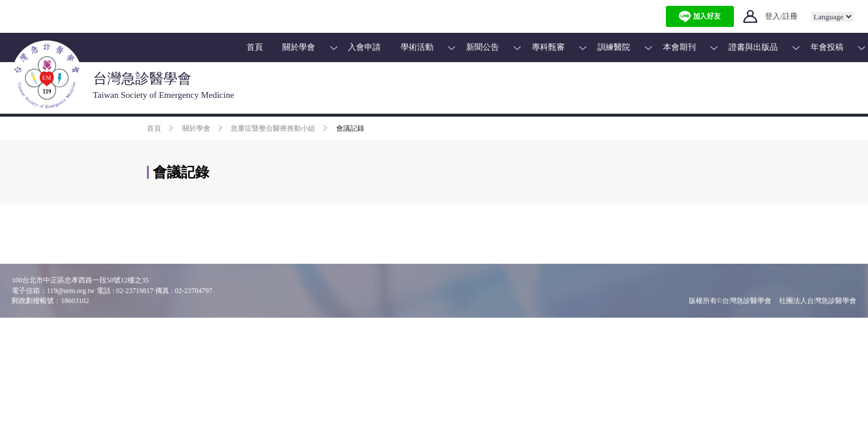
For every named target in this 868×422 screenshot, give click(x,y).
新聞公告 (483, 47)
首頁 (255, 47)
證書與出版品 (753, 47)
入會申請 (364, 47)
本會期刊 (679, 47)
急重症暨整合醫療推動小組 (273, 128)
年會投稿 (827, 47)
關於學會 (299, 47)
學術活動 (417, 47)
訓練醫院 (614, 47)
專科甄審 (548, 47)
